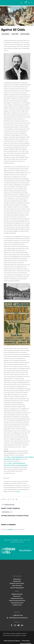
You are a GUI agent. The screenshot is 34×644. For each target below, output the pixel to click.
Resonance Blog (25, 34)
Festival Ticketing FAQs (17, 587)
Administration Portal (17, 598)
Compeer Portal (17, 604)
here (18, 491)
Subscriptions (17, 578)
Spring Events (17, 581)
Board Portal (17, 596)
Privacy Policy (26, 640)
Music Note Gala (17, 585)
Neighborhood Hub (17, 594)
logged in (11, 529)
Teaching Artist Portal (17, 602)
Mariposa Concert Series (17, 583)
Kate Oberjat (6, 34)
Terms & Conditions (26, 643)
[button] (21, 3)
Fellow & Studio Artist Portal (17, 600)
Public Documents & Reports (12, 640)
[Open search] (32, 3)
